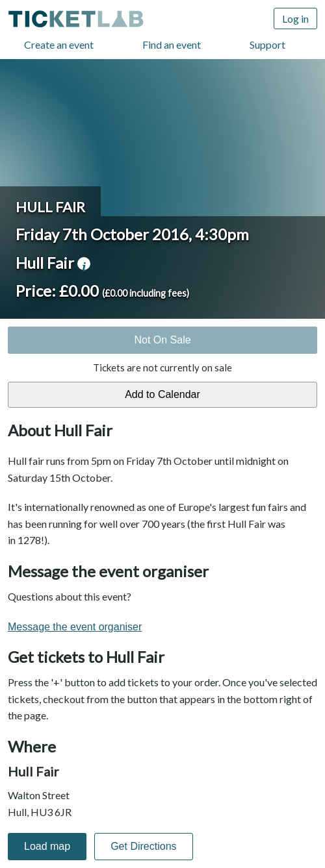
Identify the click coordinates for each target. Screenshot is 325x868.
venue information (84, 264)
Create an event (59, 44)
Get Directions (143, 846)
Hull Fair (50, 207)
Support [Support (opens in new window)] (267, 44)
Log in (295, 19)
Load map (47, 846)
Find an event (172, 44)
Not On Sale (162, 340)
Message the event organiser (75, 627)
